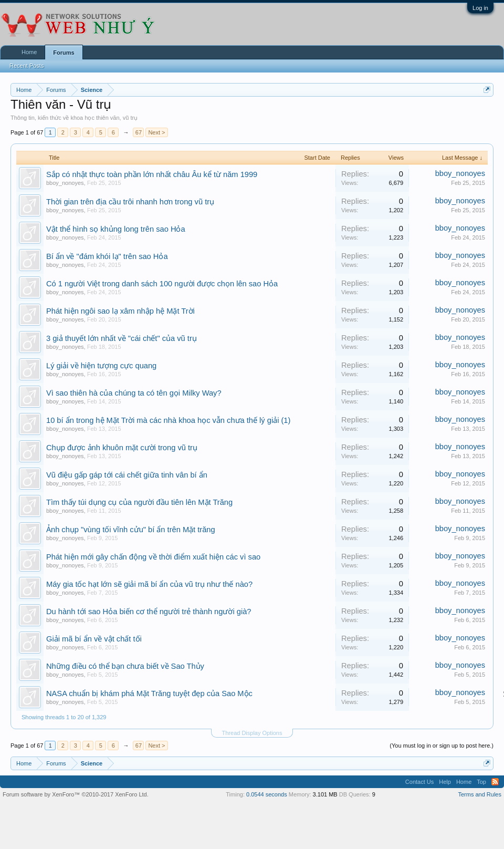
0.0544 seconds (267, 794)
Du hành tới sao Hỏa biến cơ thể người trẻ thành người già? (149, 612)
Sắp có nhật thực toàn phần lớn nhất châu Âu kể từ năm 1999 (152, 174)
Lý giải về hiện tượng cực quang (101, 366)
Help (445, 782)
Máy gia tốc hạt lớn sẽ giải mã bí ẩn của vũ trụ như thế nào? (149, 584)
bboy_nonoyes (65, 183)
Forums (64, 53)
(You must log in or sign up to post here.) (442, 746)
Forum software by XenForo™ (76, 794)
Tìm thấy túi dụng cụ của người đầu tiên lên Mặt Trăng (139, 502)
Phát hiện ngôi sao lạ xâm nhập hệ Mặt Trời (120, 311)
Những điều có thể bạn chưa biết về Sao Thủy (125, 666)
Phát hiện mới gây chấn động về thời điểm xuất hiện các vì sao (153, 557)
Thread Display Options (252, 733)
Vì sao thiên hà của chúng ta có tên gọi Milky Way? (134, 393)
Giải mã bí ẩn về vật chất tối (94, 639)
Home (29, 52)
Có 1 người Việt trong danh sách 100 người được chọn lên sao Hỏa (162, 284)
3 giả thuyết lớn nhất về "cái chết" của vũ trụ (122, 338)
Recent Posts (27, 66)
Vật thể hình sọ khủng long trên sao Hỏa (116, 229)
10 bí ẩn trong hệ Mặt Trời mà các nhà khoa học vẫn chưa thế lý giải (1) (168, 420)
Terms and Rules (480, 794)
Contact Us (419, 782)
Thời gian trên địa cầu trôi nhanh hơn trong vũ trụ (130, 202)
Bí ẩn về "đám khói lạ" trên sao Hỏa (107, 256)
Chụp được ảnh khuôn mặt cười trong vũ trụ (122, 448)
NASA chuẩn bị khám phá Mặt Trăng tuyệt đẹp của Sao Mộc (149, 693)
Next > (156, 132)
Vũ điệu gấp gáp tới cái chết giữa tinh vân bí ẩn (127, 475)
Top (481, 782)
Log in (480, 8)
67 (139, 132)
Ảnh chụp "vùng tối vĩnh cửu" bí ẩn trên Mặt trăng (131, 530)
